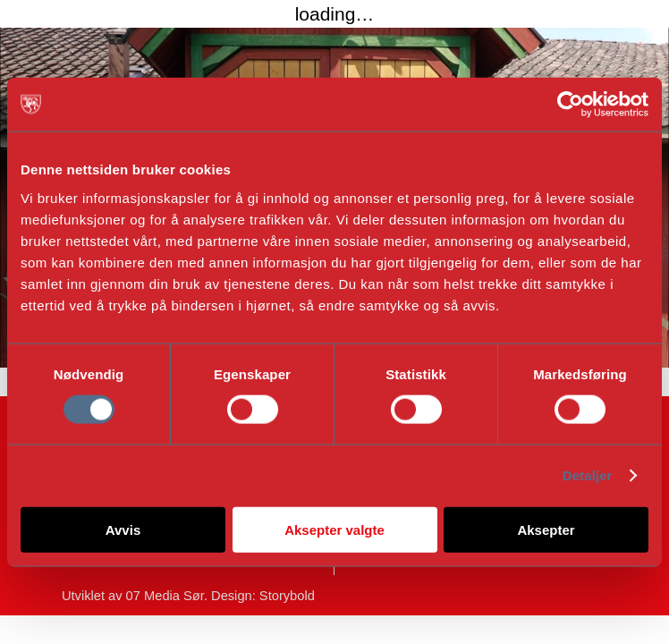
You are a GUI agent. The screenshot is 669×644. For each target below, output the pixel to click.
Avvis (123, 529)
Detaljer (588, 475)
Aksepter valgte (334, 529)
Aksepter (546, 529)
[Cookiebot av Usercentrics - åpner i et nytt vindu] (570, 105)
